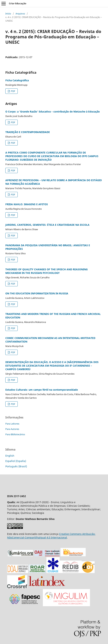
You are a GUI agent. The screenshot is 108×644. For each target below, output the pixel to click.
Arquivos (20, 14)
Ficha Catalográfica (17, 80)
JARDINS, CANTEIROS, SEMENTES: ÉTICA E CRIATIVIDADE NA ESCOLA (47, 225)
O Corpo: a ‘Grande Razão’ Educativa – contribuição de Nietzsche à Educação (53, 112)
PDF (13, 91)
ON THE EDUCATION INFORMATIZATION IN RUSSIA (37, 293)
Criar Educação (18, 3)
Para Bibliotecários (15, 434)
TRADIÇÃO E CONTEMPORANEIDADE (28, 132)
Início (8, 14)
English (10, 456)
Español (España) (16, 461)
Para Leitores (12, 424)
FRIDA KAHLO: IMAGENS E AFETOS (27, 204)
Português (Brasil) (16, 466)
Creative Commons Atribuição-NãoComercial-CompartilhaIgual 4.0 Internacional (51, 536)
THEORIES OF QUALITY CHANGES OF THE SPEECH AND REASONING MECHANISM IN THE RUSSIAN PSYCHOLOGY (47, 271)
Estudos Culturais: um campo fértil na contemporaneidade (42, 390)
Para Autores (12, 429)
